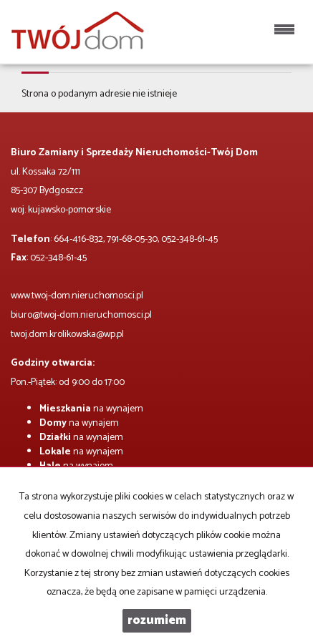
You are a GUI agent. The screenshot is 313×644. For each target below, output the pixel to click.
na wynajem (91, 409)
